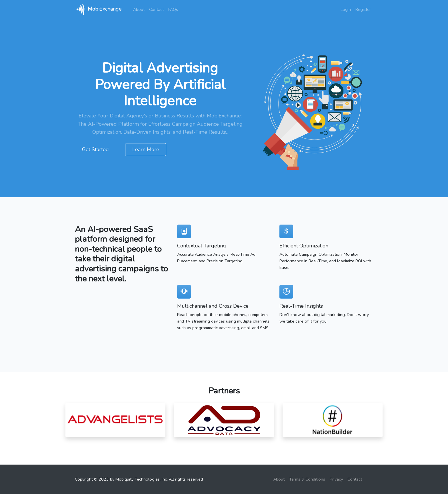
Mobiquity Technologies (138, 479)
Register (363, 9)
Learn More (146, 149)
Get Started (95, 149)
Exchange (98, 9)
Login (346, 9)
